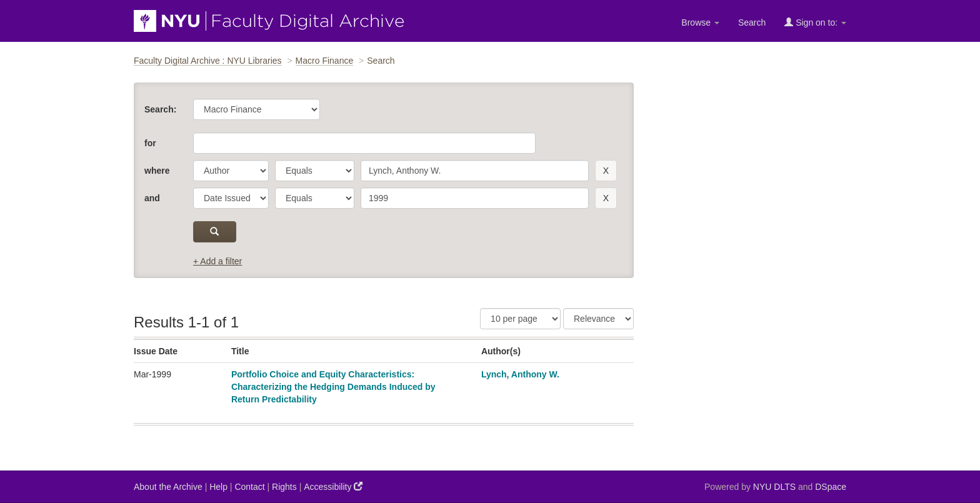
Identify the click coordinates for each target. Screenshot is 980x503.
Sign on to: (815, 22)
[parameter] (231, 171)
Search (752, 22)
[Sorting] (598, 319)
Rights (284, 487)
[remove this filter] (606, 171)
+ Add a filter (217, 261)
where (157, 171)
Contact (249, 487)
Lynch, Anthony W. (520, 374)
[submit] (215, 232)
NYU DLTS (774, 487)
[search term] (475, 171)
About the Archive (168, 487)
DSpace (831, 487)
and (152, 198)
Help (218, 487)
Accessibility (333, 486)
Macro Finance (325, 61)
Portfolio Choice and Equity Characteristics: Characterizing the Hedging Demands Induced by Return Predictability (333, 387)
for (150, 143)
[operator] (315, 171)
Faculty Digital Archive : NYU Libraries (208, 61)
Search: (160, 109)
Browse (700, 22)
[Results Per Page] (520, 319)
